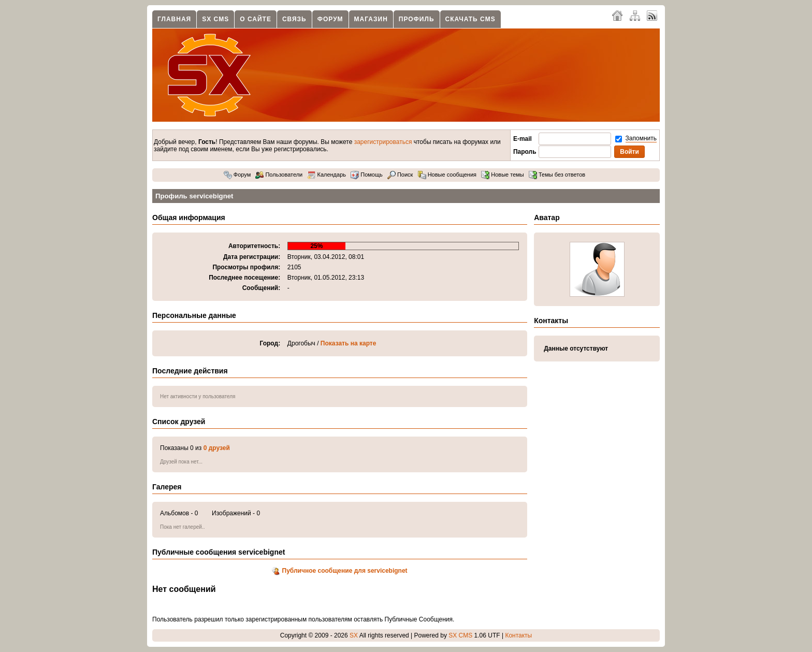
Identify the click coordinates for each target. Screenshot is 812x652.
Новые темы (503, 175)
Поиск (400, 175)
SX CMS (215, 19)
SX (354, 635)
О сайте (256, 19)
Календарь (327, 175)
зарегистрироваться (383, 142)
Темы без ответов (557, 175)
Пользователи (279, 175)
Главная (174, 19)
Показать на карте (349, 343)
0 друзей (217, 448)
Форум (330, 19)
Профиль (417, 19)
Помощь (367, 175)
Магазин (371, 19)
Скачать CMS (470, 19)
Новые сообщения (447, 175)
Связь (294, 19)
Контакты (518, 635)
